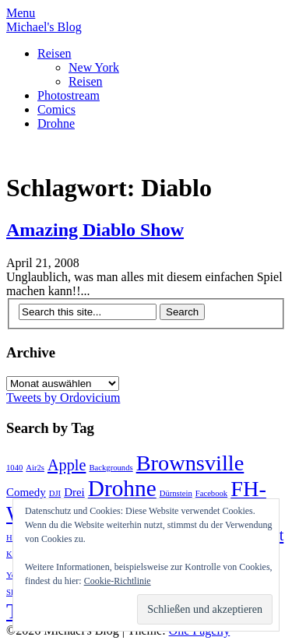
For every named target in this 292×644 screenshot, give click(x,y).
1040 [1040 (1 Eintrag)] (14, 468)
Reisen (55, 53)
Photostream (69, 95)
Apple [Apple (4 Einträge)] (67, 465)
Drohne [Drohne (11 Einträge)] (122, 488)
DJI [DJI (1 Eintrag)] (55, 493)
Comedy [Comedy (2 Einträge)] (26, 492)
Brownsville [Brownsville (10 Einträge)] (190, 463)
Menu (21, 13)
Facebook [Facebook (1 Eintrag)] (211, 493)
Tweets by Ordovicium (63, 398)
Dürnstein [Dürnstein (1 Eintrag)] (176, 493)
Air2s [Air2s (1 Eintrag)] (35, 468)
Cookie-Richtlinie (118, 581)
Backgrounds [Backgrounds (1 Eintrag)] (111, 468)
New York (94, 67)
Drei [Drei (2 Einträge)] (74, 492)
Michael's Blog (44, 27)
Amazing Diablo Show (95, 230)
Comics (56, 109)
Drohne (56, 123)
